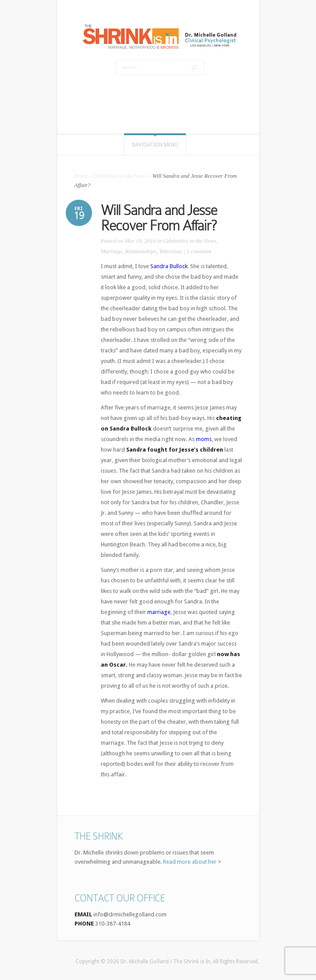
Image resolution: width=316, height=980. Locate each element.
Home (81, 176)
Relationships (141, 251)
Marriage (112, 251)
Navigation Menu (155, 145)
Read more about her (190, 862)
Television (170, 251)
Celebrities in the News (120, 176)
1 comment (199, 251)
